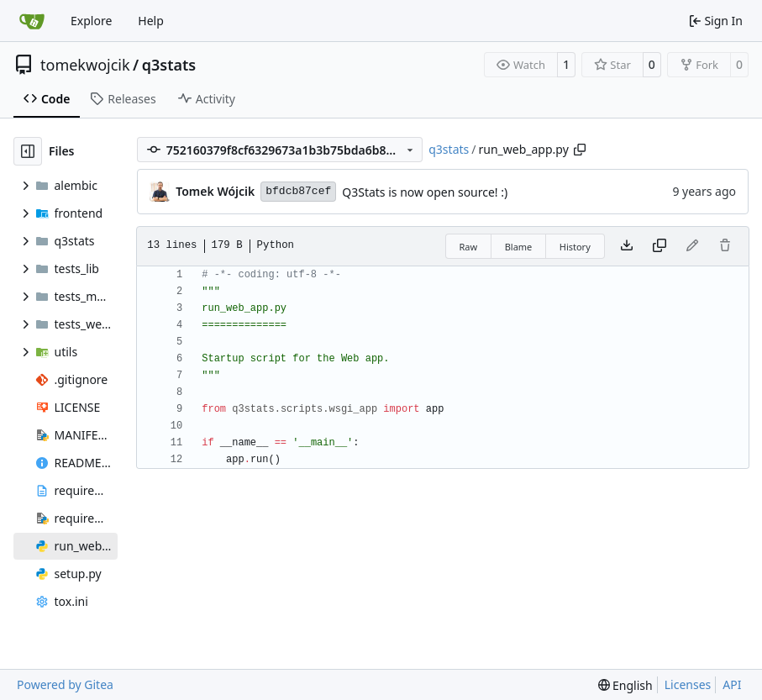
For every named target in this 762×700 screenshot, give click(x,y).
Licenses (688, 684)
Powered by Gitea (65, 684)
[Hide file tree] (28, 151)
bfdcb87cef (298, 191)
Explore (91, 21)
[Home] (32, 21)
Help (151, 21)
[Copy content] (660, 246)
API (732, 684)
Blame (519, 247)
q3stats (169, 65)
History (575, 247)
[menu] (625, 685)
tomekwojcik (85, 65)
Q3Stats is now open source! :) (425, 192)
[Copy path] (580, 150)
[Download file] (627, 246)
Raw (469, 247)
